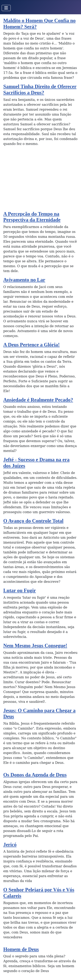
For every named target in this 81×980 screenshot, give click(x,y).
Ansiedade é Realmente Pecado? (38, 400)
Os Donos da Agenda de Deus (35, 775)
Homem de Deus (21, 949)
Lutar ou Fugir (20, 590)
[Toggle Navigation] (6, 8)
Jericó (10, 845)
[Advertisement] (40, 180)
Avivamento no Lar (24, 280)
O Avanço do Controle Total (33, 521)
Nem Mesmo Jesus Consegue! (35, 646)
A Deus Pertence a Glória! (31, 345)
